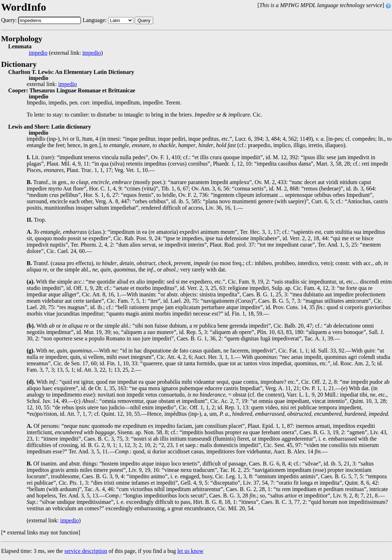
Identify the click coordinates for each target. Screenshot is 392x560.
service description (86, 551)
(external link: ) (66, 53)
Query (144, 20)
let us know (190, 551)
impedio (38, 53)
